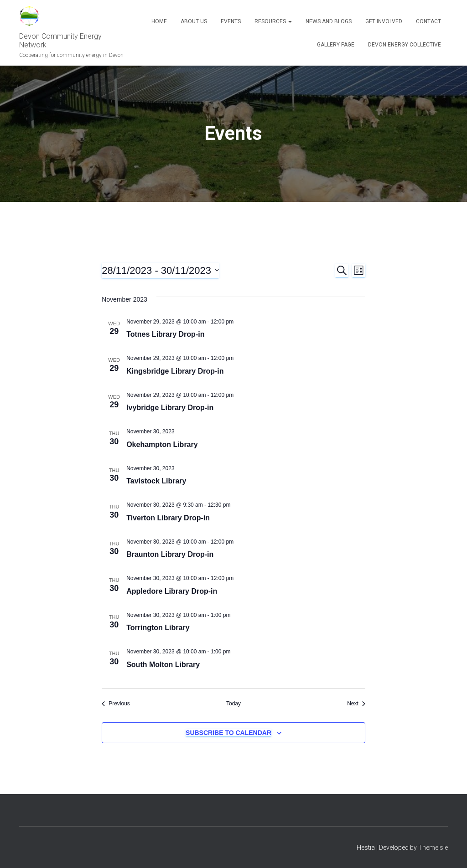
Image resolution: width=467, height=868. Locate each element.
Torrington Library (158, 628)
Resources (273, 21)
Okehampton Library (162, 444)
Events (231, 21)
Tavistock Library (156, 481)
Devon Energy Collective (405, 45)
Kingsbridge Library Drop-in (175, 371)
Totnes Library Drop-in (165, 334)
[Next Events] (356, 704)
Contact (428, 21)
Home (159, 21)
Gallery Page (336, 45)
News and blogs (329, 21)
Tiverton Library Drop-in (168, 518)
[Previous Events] (116, 704)
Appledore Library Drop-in (172, 591)
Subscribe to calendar (228, 733)
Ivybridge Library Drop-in (170, 408)
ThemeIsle (433, 847)
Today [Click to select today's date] (233, 704)
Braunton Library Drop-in (170, 554)
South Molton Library (163, 665)
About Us (194, 21)
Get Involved (384, 21)
